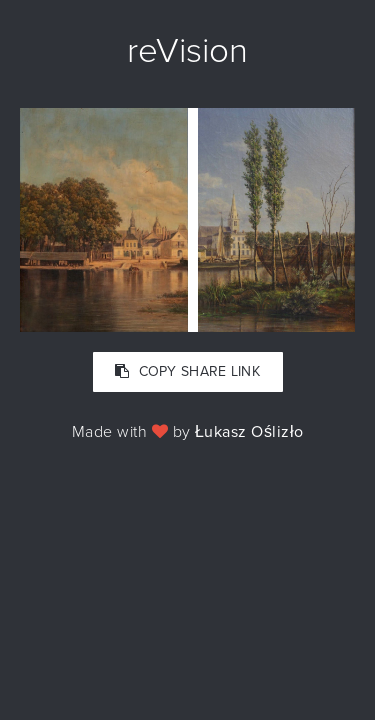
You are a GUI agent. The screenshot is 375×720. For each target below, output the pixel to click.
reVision (187, 51)
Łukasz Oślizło (249, 432)
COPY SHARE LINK (187, 371)
